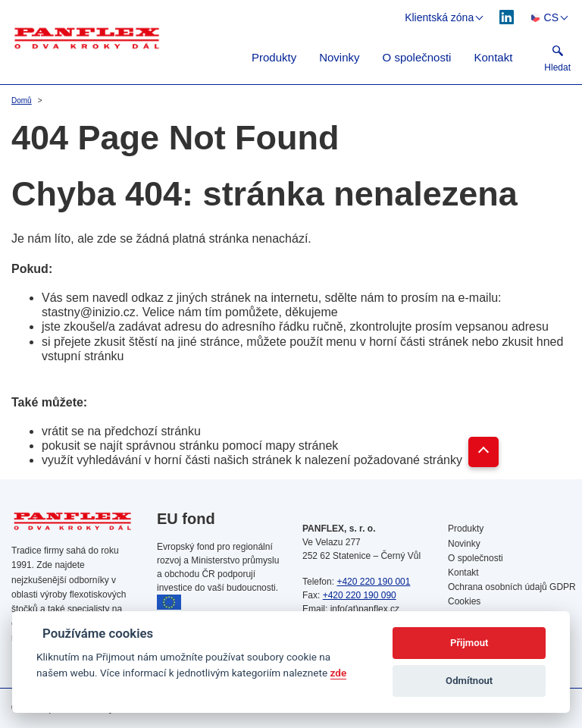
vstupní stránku (83, 356)
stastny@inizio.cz (89, 312)
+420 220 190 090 (360, 595)
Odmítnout (469, 681)
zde (339, 673)
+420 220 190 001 (373, 582)
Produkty (274, 57)
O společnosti (417, 57)
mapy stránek (302, 446)
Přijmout (469, 643)
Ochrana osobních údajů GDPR (509, 587)
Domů (22, 100)
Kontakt (493, 57)
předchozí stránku (153, 431)
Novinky (339, 57)
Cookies (464, 601)
